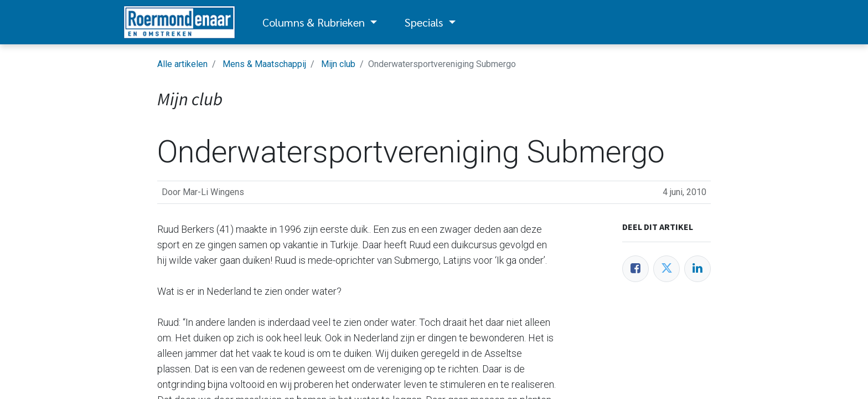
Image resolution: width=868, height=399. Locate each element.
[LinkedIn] (697, 269)
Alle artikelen (182, 64)
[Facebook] (635, 269)
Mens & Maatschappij (264, 64)
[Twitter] (666, 269)
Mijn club (338, 64)
